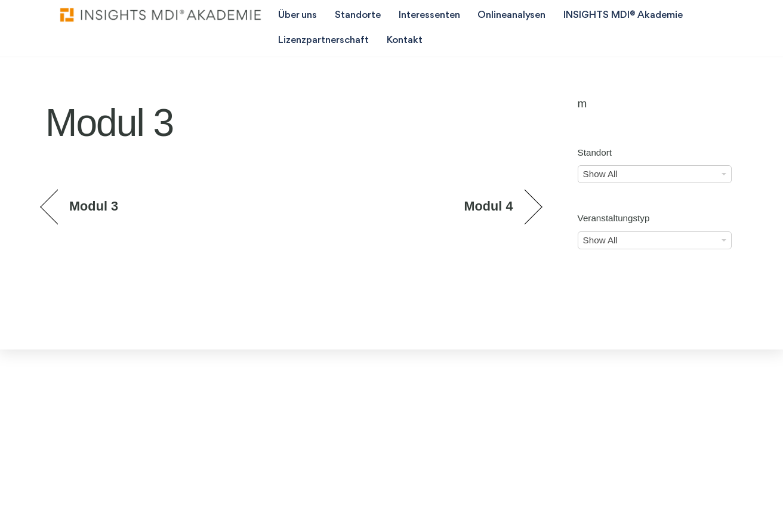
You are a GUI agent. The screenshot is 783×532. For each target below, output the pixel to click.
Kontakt (405, 40)
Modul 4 (488, 206)
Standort (595, 152)
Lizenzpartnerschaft (323, 40)
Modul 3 (94, 206)
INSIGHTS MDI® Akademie (623, 15)
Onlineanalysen (511, 15)
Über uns (298, 15)
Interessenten (429, 15)
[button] (26, 506)
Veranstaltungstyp (614, 218)
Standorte (358, 15)
